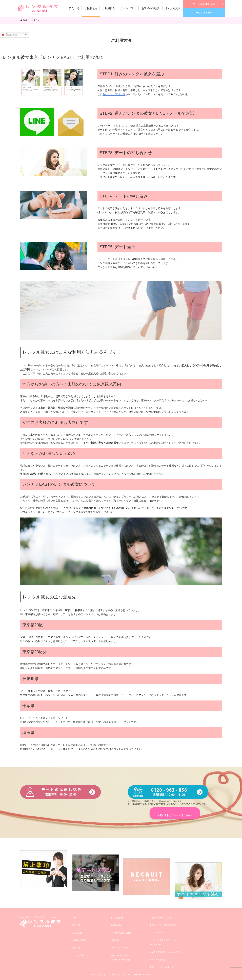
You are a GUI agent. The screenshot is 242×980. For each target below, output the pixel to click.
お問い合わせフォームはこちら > (175, 815)
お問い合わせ (117, 918)
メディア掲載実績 (158, 960)
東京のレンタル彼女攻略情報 (163, 925)
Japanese (9, 35)
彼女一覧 (76, 925)
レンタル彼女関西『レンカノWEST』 (167, 952)
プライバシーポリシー (121, 948)
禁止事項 (76, 948)
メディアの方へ (157, 933)
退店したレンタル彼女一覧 (162, 967)
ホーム (75, 918)
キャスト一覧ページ (114, 94)
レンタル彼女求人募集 (121, 933)
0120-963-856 (204, 13)
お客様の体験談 (79, 940)
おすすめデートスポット (161, 918)
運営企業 (115, 940)
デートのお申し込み (204, 4)
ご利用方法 (77, 933)
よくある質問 (78, 955)
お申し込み (116, 925)
